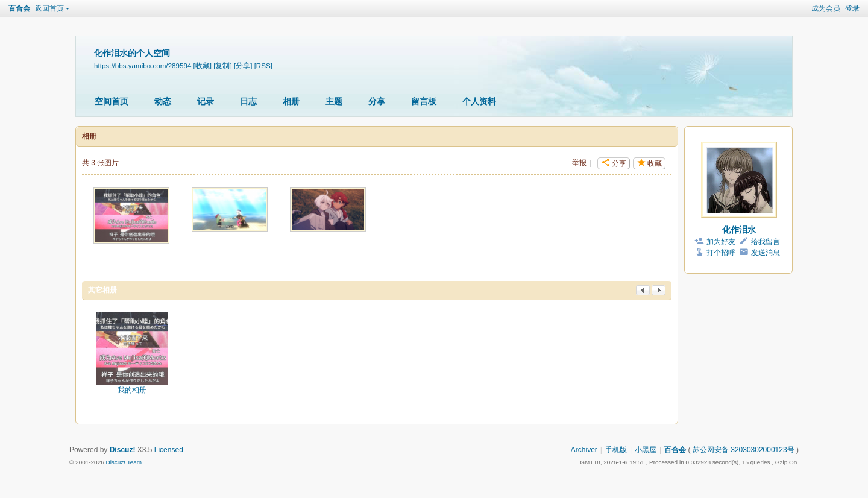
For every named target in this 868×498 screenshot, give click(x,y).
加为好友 (721, 242)
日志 (248, 101)
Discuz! (123, 450)
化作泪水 (739, 230)
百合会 (19, 8)
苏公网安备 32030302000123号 (744, 450)
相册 (291, 101)
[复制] (222, 65)
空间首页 (112, 101)
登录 (852, 8)
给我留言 (766, 242)
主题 (334, 101)
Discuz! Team (124, 462)
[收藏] (203, 65)
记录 (206, 101)
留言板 (424, 101)
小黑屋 (646, 450)
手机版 (616, 450)
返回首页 (49, 8)
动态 (163, 101)
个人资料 (479, 101)
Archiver (584, 450)
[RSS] (263, 65)
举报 (579, 163)
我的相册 (132, 390)
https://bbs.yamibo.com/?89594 (143, 65)
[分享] (243, 65)
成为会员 (826, 8)
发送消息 (766, 253)
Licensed (169, 450)
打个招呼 (721, 253)
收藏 (655, 163)
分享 (377, 101)
